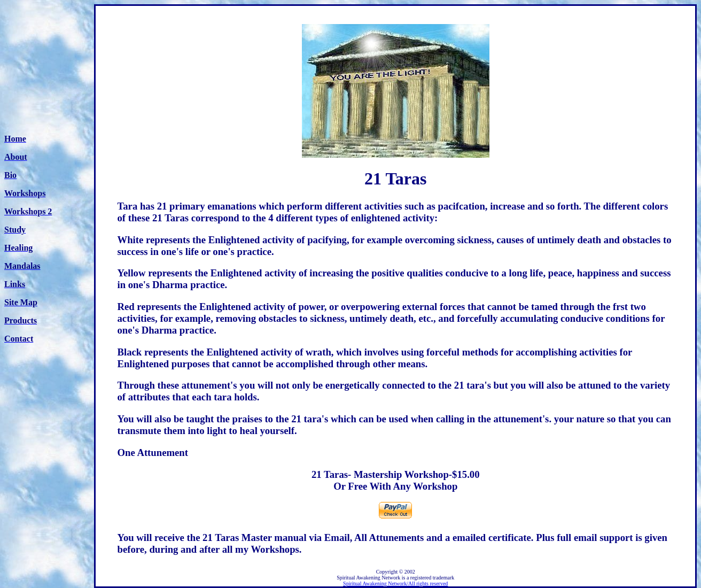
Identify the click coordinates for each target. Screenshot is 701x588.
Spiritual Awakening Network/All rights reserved (395, 583)
